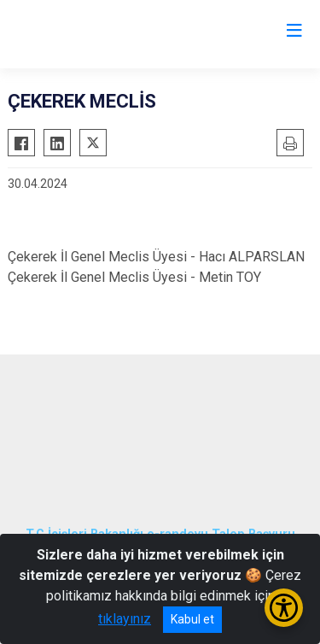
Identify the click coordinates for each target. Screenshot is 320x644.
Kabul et (192, 619)
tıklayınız (125, 619)
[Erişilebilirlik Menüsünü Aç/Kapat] (284, 608)
